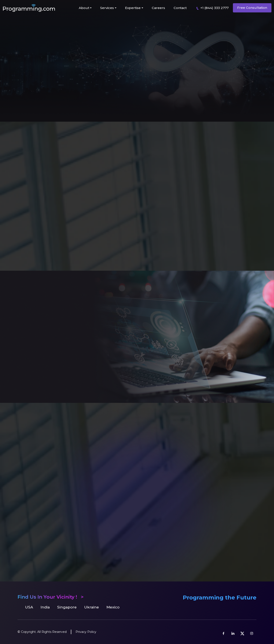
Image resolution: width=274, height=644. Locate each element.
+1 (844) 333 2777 (212, 8)
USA (29, 607)
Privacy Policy (86, 632)
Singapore (67, 607)
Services (107, 8)
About (84, 8)
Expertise (133, 8)
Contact (180, 8)
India (45, 607)
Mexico (113, 607)
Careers (158, 8)
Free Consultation (252, 8)
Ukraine (92, 607)
